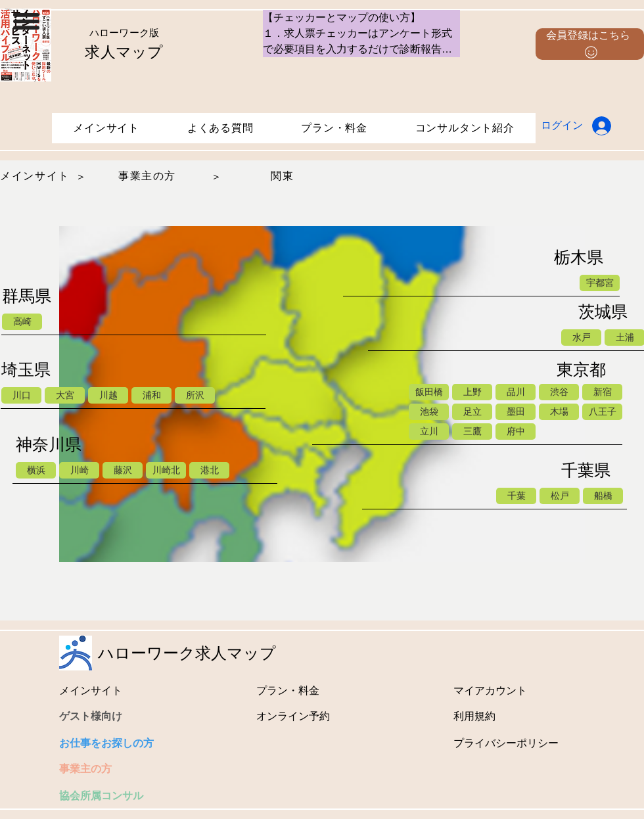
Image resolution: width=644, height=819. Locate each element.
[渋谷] (559, 392)
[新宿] (602, 392)
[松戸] (560, 496)
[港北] (209, 470)
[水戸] (581, 338)
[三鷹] (472, 432)
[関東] (284, 176)
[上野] (472, 392)
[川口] (21, 395)
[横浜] (36, 470)
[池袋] (429, 412)
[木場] (559, 412)
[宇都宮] (600, 283)
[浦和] (151, 395)
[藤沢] (123, 470)
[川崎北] (166, 470)
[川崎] (79, 470)
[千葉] (516, 496)
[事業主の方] (149, 176)
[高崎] (22, 322)
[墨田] (516, 412)
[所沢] (195, 395)
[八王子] (602, 412)
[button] (26, 21)
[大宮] (65, 395)
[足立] (472, 412)
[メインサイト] (36, 176)
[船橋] (603, 496)
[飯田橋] (429, 392)
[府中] (516, 432)
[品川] (516, 392)
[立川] (429, 432)
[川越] (108, 395)
